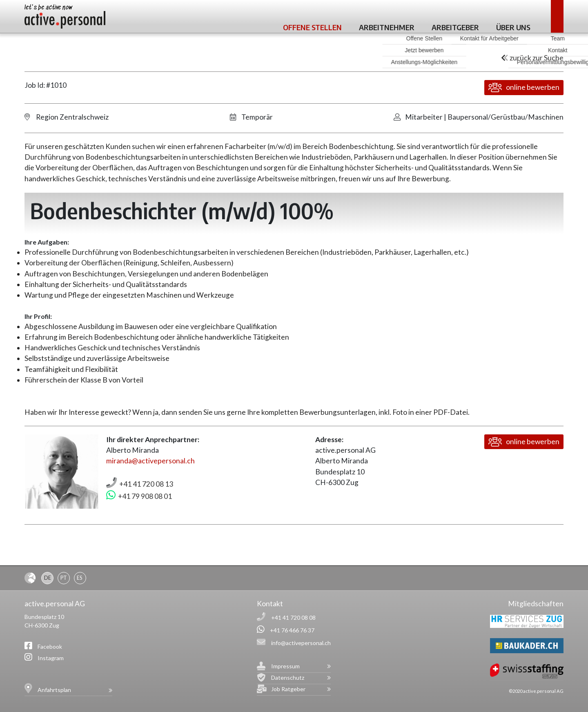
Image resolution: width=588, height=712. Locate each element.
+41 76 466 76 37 (292, 630)
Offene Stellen (312, 27)
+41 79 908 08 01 (145, 496)
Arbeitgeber (455, 27)
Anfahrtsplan (54, 690)
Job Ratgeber (288, 689)
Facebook (50, 646)
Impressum (285, 666)
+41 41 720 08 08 (293, 617)
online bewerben (524, 87)
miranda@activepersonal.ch (150, 461)
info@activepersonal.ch (301, 643)
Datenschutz (288, 678)
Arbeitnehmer (387, 27)
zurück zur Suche (532, 58)
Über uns (513, 27)
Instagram (51, 658)
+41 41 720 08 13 (146, 484)
